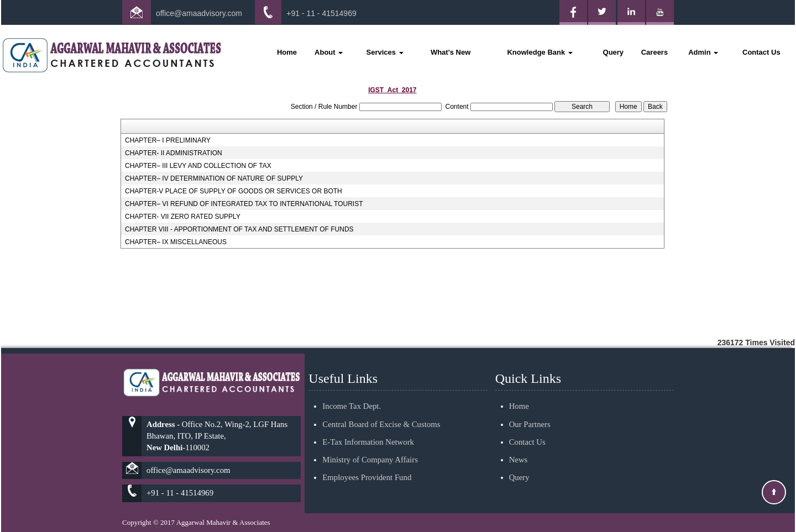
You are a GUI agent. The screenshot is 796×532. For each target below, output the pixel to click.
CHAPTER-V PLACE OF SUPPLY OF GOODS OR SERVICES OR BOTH (234, 191)
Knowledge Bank (540, 52)
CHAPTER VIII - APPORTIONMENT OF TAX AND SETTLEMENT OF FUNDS (239, 229)
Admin (703, 52)
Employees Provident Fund (367, 465)
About (329, 52)
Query (614, 52)
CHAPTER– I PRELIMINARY (168, 140)
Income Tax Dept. (352, 393)
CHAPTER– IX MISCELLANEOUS (176, 242)
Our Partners (530, 411)
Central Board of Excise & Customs (381, 411)
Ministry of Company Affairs (370, 447)
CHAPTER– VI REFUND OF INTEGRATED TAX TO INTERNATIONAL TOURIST (244, 204)
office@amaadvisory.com (199, 13)
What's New (451, 52)
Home (287, 52)
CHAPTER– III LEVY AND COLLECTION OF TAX (198, 166)
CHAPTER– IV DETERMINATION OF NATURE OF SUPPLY (214, 178)
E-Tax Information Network (368, 429)
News (519, 447)
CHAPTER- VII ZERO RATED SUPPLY (183, 217)
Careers (654, 52)
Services (385, 52)
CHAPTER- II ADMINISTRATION (174, 153)
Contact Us (761, 52)
